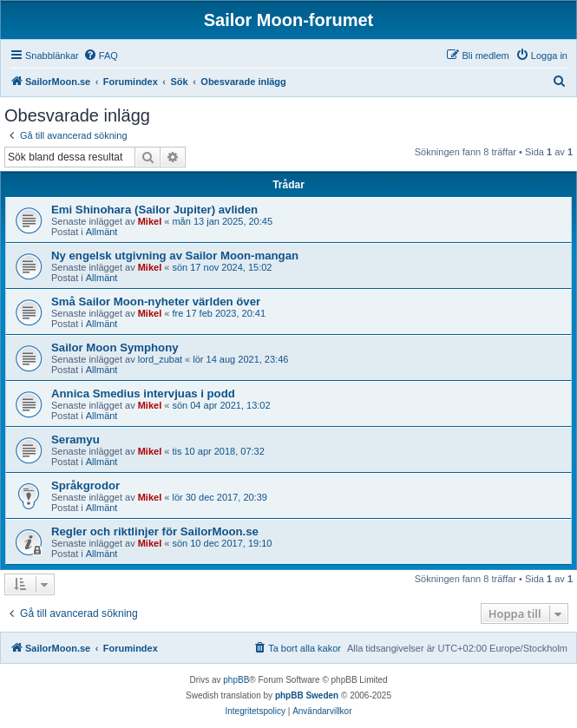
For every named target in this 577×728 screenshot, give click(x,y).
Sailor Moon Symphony (115, 348)
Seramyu (75, 439)
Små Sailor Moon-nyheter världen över (156, 302)
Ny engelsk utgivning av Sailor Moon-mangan (175, 256)
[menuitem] (101, 56)
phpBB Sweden (307, 695)
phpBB (236, 680)
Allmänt (102, 232)
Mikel (150, 221)
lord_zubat (160, 359)
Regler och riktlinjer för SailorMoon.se (155, 531)
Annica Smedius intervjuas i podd (143, 394)
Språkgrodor (85, 485)
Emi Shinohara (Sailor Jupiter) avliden (154, 210)
